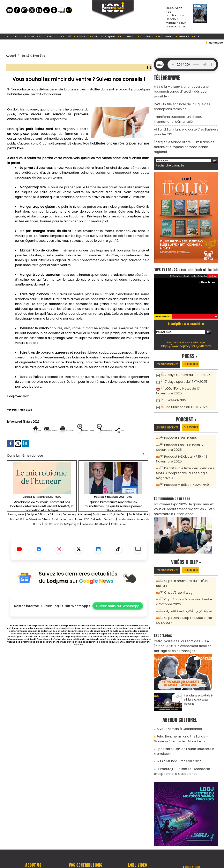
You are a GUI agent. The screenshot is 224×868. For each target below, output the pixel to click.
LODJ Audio (192, 842)
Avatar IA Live (108, 542)
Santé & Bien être (38, 55)
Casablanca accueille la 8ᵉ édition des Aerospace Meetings (199, 674)
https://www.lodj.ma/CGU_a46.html (186, 335)
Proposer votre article (86, 841)
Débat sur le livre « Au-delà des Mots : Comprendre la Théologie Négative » (183, 460)
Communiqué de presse (98, 528)
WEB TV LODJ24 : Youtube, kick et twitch (186, 255)
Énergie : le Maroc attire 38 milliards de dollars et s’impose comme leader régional (185, 133)
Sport (110, 36)
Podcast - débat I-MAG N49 (184, 471)
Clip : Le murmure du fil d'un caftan (189, 565)
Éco (41, 36)
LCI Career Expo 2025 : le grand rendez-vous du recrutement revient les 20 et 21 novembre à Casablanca (186, 493)
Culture (96, 36)
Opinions (146, 36)
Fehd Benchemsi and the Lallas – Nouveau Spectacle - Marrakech (184, 712)
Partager (104, 443)
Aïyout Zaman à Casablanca (176, 703)
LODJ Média (86, 542)
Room (143, 533)
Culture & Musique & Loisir (86, 533)
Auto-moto (127, 36)
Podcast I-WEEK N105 (179, 427)
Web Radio (164, 36)
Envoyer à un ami (44, 430)
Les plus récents (169, 354)
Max (26, 396)
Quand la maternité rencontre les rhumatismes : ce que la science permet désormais (113, 517)
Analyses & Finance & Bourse (55, 528)
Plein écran (209, 272)
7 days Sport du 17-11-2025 (184, 371)
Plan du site (102, 861)
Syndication (122, 861)
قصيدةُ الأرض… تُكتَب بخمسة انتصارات (187, 589)
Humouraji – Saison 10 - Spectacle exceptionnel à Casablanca (178, 740)
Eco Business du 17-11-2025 (184, 395)
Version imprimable (80, 430)
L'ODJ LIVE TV (138, 841)
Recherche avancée (168, 148)
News (29, 36)
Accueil (12, 55)
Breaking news (19, 528)
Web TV (183, 36)
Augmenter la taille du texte (125, 430)
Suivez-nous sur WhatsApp (118, 624)
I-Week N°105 (174, 389)
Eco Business (128, 528)
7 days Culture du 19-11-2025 (185, 365)
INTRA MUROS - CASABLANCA (176, 731)
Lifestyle (80, 36)
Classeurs (196, 354)
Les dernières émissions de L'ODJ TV (85, 537)
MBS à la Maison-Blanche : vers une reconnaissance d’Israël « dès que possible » (183, 88)
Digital (52, 36)
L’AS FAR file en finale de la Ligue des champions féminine (178, 99)
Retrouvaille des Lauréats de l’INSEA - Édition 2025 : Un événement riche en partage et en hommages (184, 622)
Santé (66, 36)
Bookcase (67, 542)
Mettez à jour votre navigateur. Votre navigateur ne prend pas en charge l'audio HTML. (192, 65)
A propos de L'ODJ (33, 841)
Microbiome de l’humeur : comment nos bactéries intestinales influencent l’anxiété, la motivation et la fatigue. (42, 519)
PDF (195, 36)
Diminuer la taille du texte (69, 443)
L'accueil (15, 36)
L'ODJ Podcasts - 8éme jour (34, 537)
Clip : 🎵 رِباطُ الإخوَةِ (177, 572)
